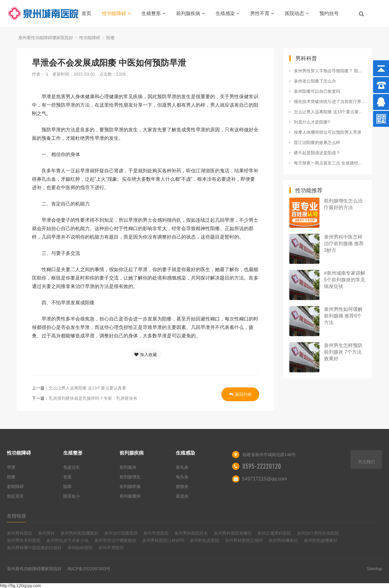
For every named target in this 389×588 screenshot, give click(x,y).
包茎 (67, 477)
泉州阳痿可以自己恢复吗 (317, 91)
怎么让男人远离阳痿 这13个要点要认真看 (87, 388)
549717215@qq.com (265, 479)
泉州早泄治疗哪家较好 (115, 540)
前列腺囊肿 (130, 496)
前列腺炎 (128, 467)
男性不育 (262, 13)
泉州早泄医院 (156, 533)
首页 (86, 13)
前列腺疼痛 (130, 486)
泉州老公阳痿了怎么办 (315, 81)
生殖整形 (153, 13)
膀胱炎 (182, 486)
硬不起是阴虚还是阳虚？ (317, 153)
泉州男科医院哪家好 (79, 533)
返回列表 (240, 394)
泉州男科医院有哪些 (233, 533)
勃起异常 (15, 496)
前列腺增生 (130, 477)
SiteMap (374, 569)
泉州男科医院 (20, 533)
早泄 (11, 467)
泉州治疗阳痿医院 (121, 533)
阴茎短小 (72, 496)
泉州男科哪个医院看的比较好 (34, 548)
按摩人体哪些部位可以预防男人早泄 (328, 132)
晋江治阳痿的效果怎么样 (317, 142)
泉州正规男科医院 (274, 533)
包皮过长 (72, 467)
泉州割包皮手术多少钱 (67, 540)
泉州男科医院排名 (191, 533)
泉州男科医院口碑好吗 (163, 540)
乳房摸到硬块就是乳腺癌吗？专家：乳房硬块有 (93, 398)
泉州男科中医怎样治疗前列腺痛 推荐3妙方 (344, 244)
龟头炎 (182, 477)
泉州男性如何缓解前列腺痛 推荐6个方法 (343, 316)
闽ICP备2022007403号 (89, 569)
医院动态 (297, 13)
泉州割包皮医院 (204, 540)
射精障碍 (15, 486)
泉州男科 (46, 533)
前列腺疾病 (190, 13)
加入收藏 (146, 355)
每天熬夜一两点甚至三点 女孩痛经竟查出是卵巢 (330, 163)
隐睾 (67, 486)
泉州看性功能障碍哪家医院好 (46, 38)
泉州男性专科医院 (24, 540)
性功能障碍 (116, 13)
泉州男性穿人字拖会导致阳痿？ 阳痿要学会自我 (330, 71)
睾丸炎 (182, 467)
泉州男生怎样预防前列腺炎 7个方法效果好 (343, 352)
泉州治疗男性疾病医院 (318, 533)
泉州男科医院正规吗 (244, 540)
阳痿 (110, 38)
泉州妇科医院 (80, 548)
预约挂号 (329, 13)
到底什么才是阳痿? (312, 122)
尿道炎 (182, 496)
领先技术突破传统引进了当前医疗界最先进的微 (330, 102)
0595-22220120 (262, 466)
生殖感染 (227, 13)
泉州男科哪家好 (283, 540)
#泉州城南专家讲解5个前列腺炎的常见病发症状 (345, 280)
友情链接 (17, 516)
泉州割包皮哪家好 (321, 540)
